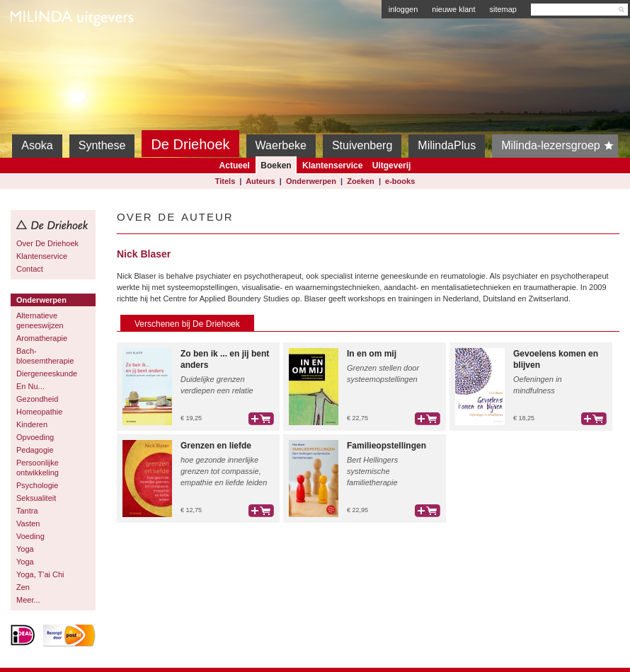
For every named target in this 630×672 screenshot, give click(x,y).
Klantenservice (332, 166)
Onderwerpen (311, 181)
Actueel (235, 166)
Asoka (37, 145)
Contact (30, 269)
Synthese (102, 145)
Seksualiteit (36, 498)
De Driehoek (190, 144)
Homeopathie (39, 412)
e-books (400, 181)
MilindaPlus (447, 145)
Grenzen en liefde (216, 446)
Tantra (27, 511)
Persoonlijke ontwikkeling (38, 468)
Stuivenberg (362, 145)
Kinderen (32, 424)
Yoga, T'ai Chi (40, 574)
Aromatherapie (42, 338)
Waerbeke (281, 145)
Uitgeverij (392, 166)
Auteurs (260, 181)
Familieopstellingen (386, 446)
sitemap (503, 9)
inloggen (403, 9)
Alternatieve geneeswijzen (40, 320)
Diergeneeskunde (47, 373)
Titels (225, 181)
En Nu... (30, 386)
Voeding (30, 536)
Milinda (40, 51)
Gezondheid (37, 399)
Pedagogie (35, 450)
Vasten (28, 523)
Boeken (276, 166)
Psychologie (37, 485)
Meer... (28, 600)
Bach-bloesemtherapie (45, 356)
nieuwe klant (453, 9)
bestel (261, 419)
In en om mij (372, 354)
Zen (23, 587)
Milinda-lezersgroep (560, 146)
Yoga (25, 549)
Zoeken (361, 181)
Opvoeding (35, 437)
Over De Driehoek (47, 243)
